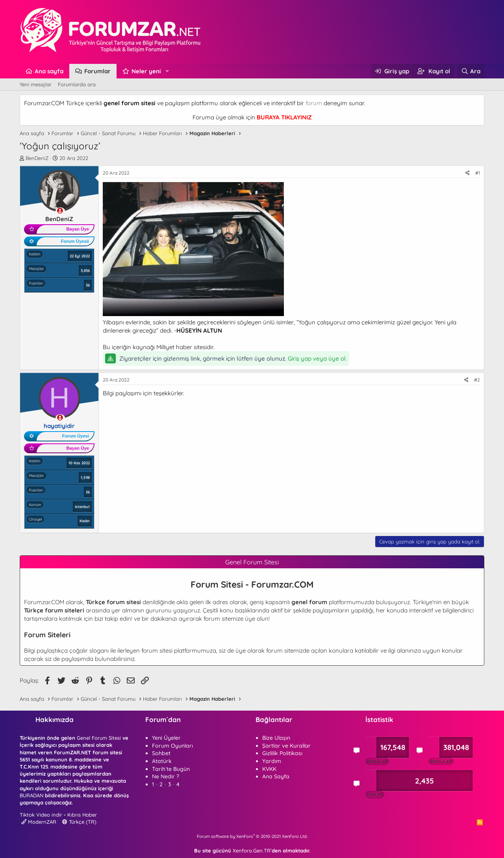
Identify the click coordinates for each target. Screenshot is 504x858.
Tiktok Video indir (41, 815)
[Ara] (471, 71)
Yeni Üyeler (166, 738)
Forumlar (97, 71)
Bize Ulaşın (276, 738)
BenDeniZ (37, 158)
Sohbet (161, 753)
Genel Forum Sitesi (99, 738)
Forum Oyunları (172, 746)
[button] (167, 71)
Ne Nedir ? (166, 776)
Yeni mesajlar (36, 84)
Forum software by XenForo (252, 836)
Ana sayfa (49, 71)
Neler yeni (146, 71)
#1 (478, 173)
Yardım (272, 761)
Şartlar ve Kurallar (286, 746)
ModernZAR (39, 822)
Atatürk (162, 761)
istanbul (82, 506)
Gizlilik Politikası (282, 753)
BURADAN (31, 795)
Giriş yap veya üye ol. (317, 358)
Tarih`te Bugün (171, 769)
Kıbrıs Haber (82, 815)
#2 (477, 380)
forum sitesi (157, 650)
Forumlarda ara (77, 84)
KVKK (269, 769)
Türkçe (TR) (79, 822)
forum (314, 103)
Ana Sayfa (276, 776)
